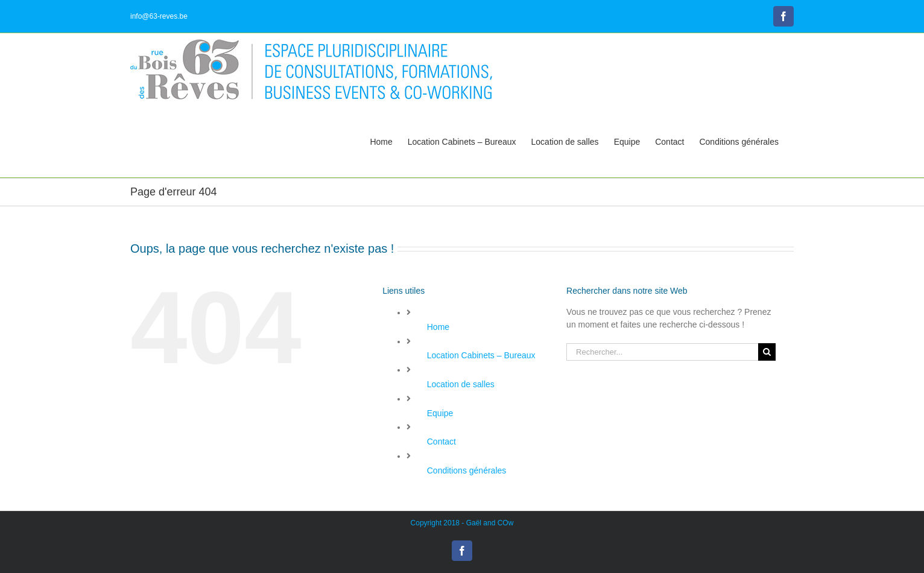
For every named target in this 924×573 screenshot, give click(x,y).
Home (438, 327)
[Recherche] (767, 352)
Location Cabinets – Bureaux (481, 355)
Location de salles (461, 384)
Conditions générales (467, 470)
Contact (441, 442)
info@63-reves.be (159, 16)
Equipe (440, 413)
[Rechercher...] (662, 352)
